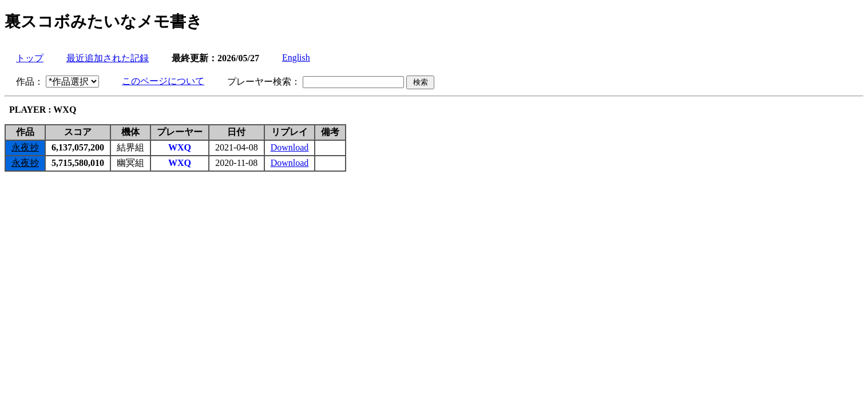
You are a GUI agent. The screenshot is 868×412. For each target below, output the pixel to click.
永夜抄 (25, 147)
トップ (30, 58)
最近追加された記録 (108, 58)
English (296, 58)
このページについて (163, 81)
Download (290, 147)
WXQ (180, 147)
